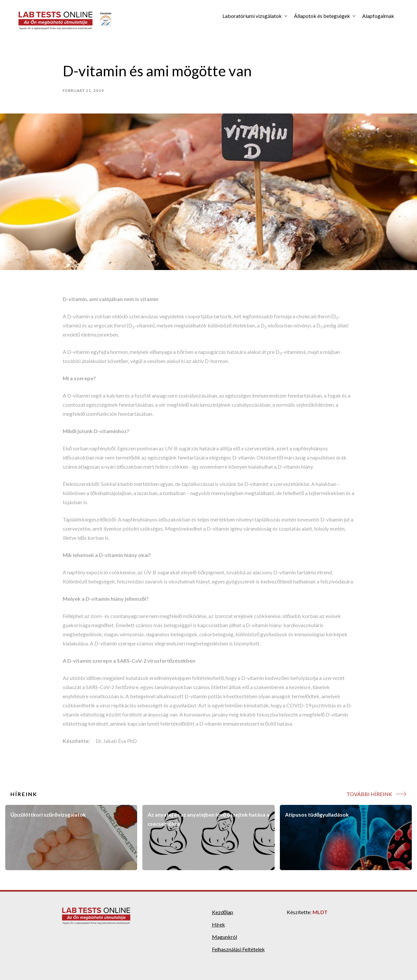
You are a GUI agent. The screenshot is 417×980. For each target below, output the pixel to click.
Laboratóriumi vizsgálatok (252, 16)
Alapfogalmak (378, 16)
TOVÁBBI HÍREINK (369, 794)
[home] (65, 21)
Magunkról (225, 937)
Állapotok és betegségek (322, 16)
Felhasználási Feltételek (238, 949)
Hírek (218, 924)
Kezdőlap (223, 912)
